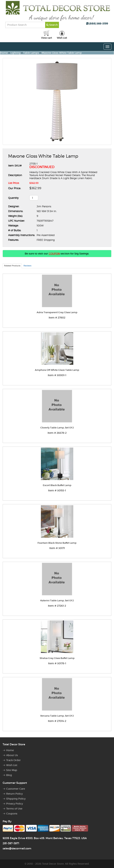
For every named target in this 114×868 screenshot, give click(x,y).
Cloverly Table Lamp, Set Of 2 (57, 428)
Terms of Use (14, 809)
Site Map (12, 770)
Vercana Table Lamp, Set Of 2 (57, 716)
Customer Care (16, 789)
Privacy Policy (15, 804)
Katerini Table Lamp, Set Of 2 (57, 601)
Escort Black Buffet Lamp (57, 485)
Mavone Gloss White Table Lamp (62, 53)
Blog (9, 775)
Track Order (13, 760)
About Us (12, 755)
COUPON (54, 254)
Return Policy (14, 794)
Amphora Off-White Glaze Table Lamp (57, 370)
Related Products (12, 266)
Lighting (15, 53)
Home (4, 53)
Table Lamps (31, 53)
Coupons (12, 814)
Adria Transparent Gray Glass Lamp (57, 312)
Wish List (12, 765)
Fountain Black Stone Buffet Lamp (57, 543)
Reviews (27, 266)
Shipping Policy (16, 799)
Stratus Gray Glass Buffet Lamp (57, 658)
